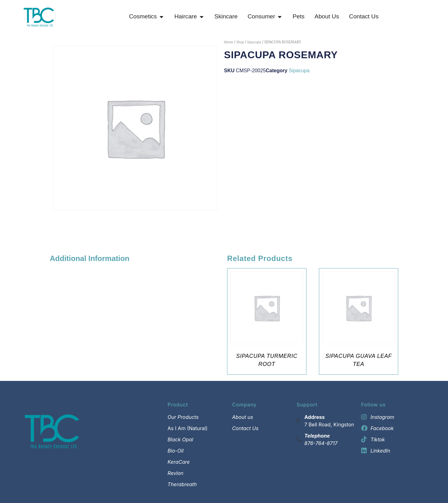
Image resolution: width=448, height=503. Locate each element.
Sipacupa (254, 42)
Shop (240, 42)
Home (229, 42)
